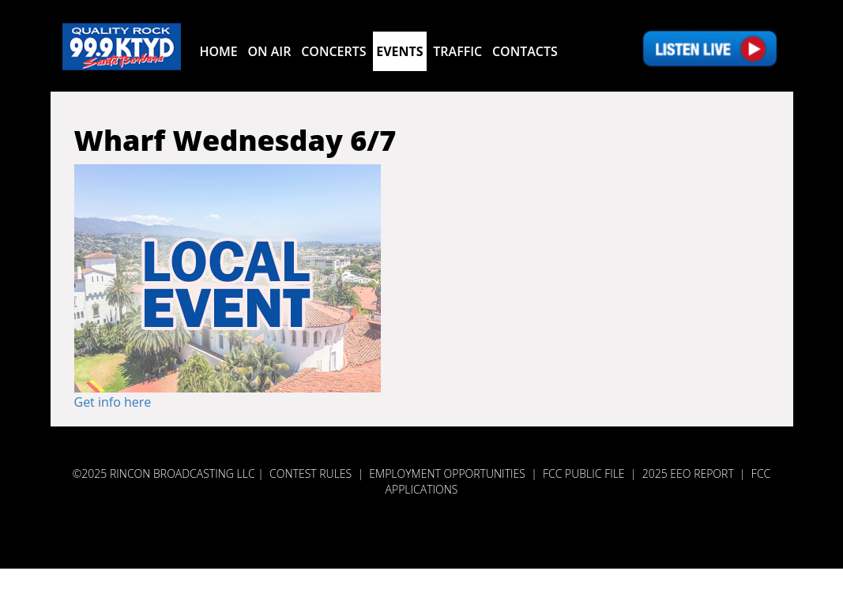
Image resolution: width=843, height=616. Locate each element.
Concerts (333, 51)
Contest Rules (310, 473)
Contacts (525, 51)
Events (399, 51)
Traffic (457, 51)
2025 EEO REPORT (688, 473)
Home (219, 51)
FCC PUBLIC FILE (584, 473)
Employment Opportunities (447, 473)
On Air (269, 51)
